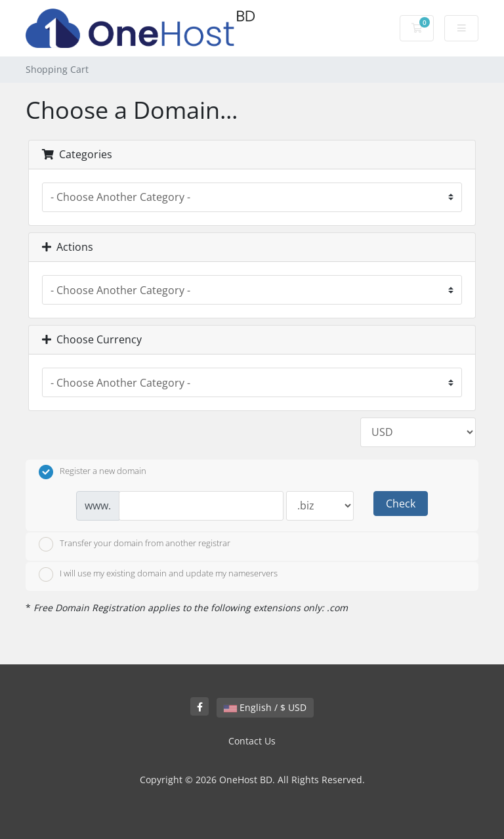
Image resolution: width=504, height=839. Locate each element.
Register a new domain (93, 472)
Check (401, 504)
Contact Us (252, 741)
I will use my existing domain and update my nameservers (158, 574)
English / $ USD (265, 707)
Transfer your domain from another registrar (135, 544)
